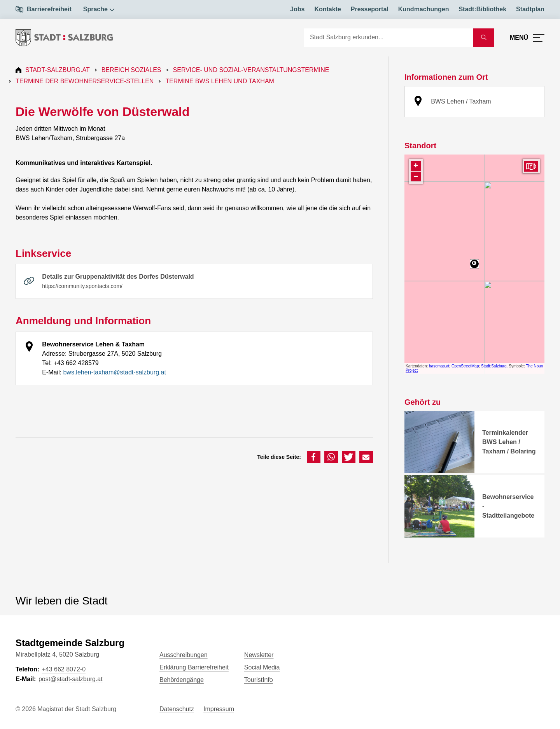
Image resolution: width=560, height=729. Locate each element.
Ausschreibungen (184, 655)
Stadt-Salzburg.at (58, 70)
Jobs (297, 9)
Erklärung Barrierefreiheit (194, 667)
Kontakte (327, 9)
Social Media (262, 667)
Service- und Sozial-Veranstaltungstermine (251, 70)
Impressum (219, 709)
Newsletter (259, 655)
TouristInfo (259, 680)
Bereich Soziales (131, 70)
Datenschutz (177, 709)
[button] (314, 457)
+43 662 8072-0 (64, 669)
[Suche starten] (484, 38)
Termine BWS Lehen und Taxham (220, 81)
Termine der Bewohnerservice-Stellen (85, 81)
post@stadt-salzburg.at (71, 679)
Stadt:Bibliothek (482, 9)
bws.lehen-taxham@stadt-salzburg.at (114, 372)
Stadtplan (530, 9)
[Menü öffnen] (527, 38)
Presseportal (370, 9)
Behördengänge (182, 680)
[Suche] (388, 38)
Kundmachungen (424, 9)
